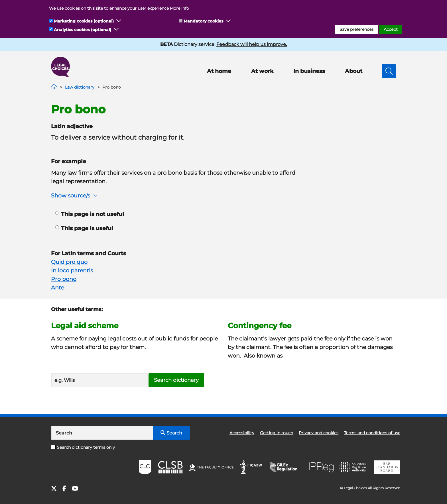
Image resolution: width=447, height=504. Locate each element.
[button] (119, 21)
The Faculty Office (211, 467)
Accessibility (242, 433)
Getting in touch (277, 433)
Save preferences (356, 29)
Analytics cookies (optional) (83, 30)
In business (309, 71)
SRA (353, 467)
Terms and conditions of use (372, 433)
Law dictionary (80, 87)
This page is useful (84, 228)
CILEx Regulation (286, 467)
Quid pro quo (69, 262)
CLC (145, 467)
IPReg (321, 467)
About (354, 71)
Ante (58, 288)
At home (219, 71)
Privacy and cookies (319, 433)
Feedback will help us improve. (252, 44)
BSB (387, 467)
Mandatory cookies (203, 21)
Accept (391, 29)
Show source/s (75, 196)
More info (179, 8)
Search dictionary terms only (83, 447)
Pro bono (64, 279)
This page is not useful (90, 214)
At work (262, 71)
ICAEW (251, 467)
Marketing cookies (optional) (84, 21)
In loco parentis (72, 271)
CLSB (170, 467)
